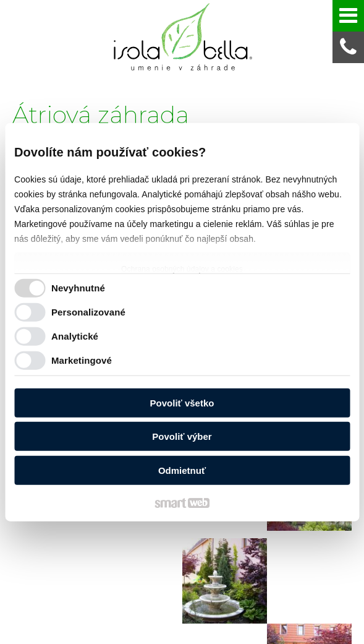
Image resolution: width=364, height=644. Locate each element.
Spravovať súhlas (290, 632)
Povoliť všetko (182, 402)
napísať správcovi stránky (85, 632)
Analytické (75, 336)
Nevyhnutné (78, 288)
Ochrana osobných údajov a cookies (182, 268)
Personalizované (88, 312)
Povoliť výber (182, 436)
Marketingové (82, 360)
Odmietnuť (182, 470)
